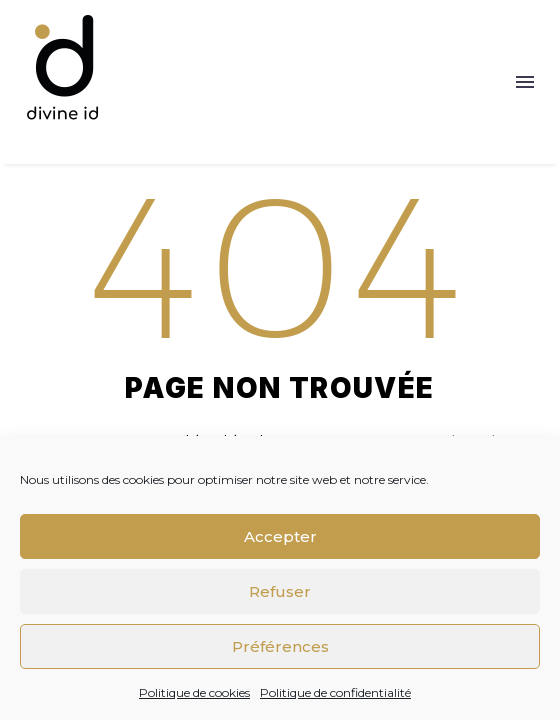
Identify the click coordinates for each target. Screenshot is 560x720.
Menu (525, 82)
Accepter (280, 536)
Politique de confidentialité (335, 692)
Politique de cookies (194, 692)
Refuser (280, 591)
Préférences (280, 646)
